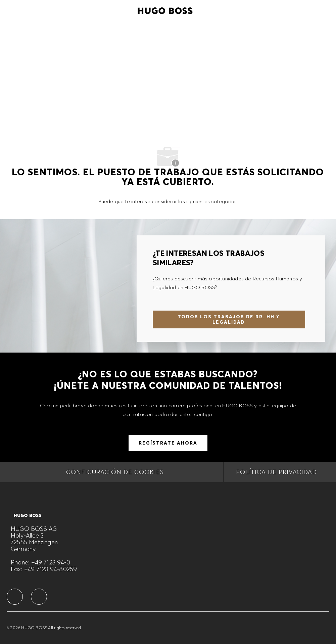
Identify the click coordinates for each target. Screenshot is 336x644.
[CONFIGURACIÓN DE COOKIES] (115, 472)
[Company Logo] (165, 10)
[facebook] (15, 597)
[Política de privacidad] (276, 472)
